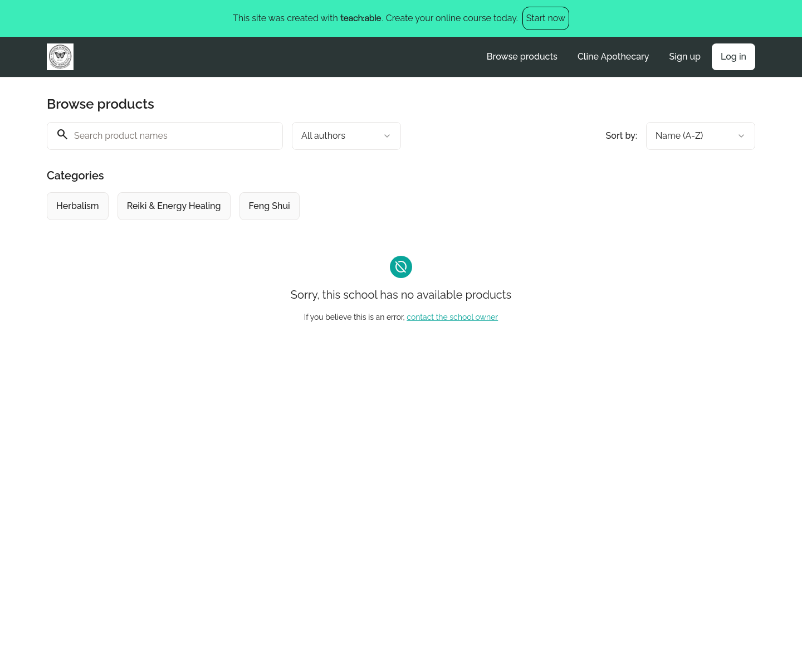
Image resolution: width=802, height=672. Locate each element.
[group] (355, 206)
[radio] (78, 206)
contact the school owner (452, 317)
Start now (546, 18)
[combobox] (346, 136)
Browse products (522, 57)
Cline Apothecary (613, 57)
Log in (733, 57)
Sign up (685, 57)
